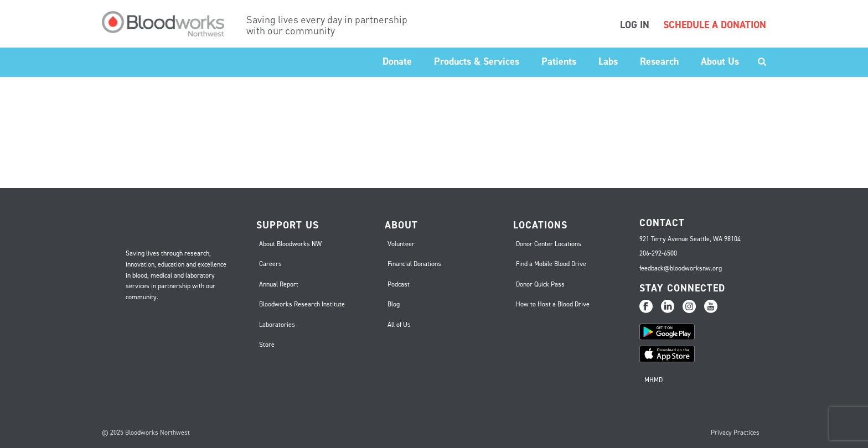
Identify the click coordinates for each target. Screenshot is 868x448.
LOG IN (635, 25)
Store (267, 345)
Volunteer (401, 244)
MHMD (653, 380)
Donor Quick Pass (540, 284)
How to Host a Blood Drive (553, 304)
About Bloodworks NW (290, 244)
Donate (397, 61)
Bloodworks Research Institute (302, 304)
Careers (270, 264)
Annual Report (279, 284)
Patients (559, 61)
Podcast (399, 284)
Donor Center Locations (549, 244)
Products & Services (477, 61)
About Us (720, 61)
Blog (394, 304)
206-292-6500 (658, 253)
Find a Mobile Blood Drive (551, 264)
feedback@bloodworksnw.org (681, 268)
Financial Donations (414, 264)
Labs (608, 61)
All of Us (399, 325)
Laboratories (277, 325)
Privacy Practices (735, 433)
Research (659, 61)
